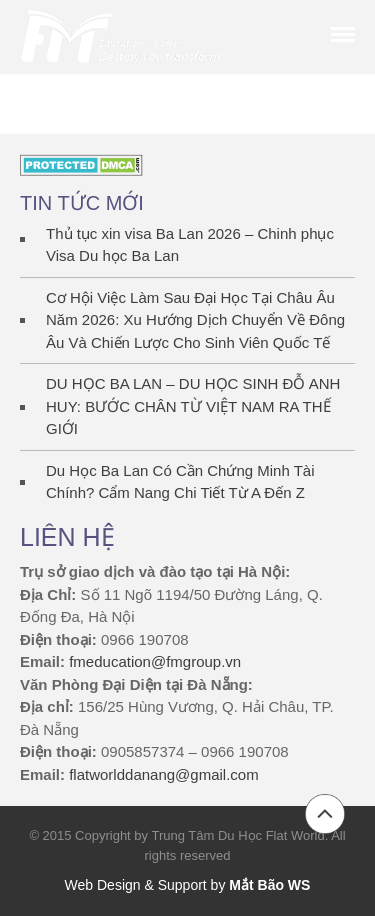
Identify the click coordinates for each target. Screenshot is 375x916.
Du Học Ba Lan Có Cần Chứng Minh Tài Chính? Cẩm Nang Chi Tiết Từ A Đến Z (180, 482)
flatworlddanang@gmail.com (164, 774)
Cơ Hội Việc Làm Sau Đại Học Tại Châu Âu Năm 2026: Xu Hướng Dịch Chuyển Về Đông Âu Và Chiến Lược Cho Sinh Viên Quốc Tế (195, 320)
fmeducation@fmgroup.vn (155, 661)
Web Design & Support (136, 885)
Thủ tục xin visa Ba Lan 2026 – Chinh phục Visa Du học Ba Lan (190, 245)
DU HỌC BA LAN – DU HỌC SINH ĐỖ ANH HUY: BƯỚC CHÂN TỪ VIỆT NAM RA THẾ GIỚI (193, 406)
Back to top (325, 814)
